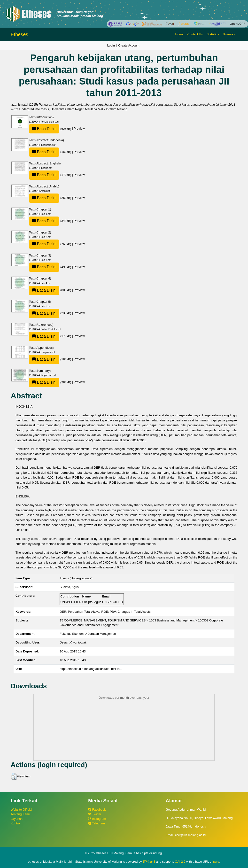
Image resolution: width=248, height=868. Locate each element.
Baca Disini (44, 129)
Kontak (15, 823)
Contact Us (195, 34)
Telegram (97, 823)
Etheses (19, 34)
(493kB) (50, 267)
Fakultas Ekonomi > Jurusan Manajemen (88, 634)
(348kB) (50, 221)
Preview (79, 129)
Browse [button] (228, 34)
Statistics (213, 34)
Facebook (97, 810)
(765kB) (50, 244)
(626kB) (50, 129)
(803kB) (50, 290)
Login (111, 45)
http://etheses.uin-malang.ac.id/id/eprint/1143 (90, 669)
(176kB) (50, 336)
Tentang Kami (20, 814)
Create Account (129, 45)
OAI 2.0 (180, 862)
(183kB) (50, 359)
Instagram (97, 819)
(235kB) (50, 313)
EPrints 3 (149, 862)
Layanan (17, 819)
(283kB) (50, 382)
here (216, 862)
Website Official (21, 810)
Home (179, 34)
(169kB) (50, 152)
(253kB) (50, 198)
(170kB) (50, 175)
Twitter (95, 814)
